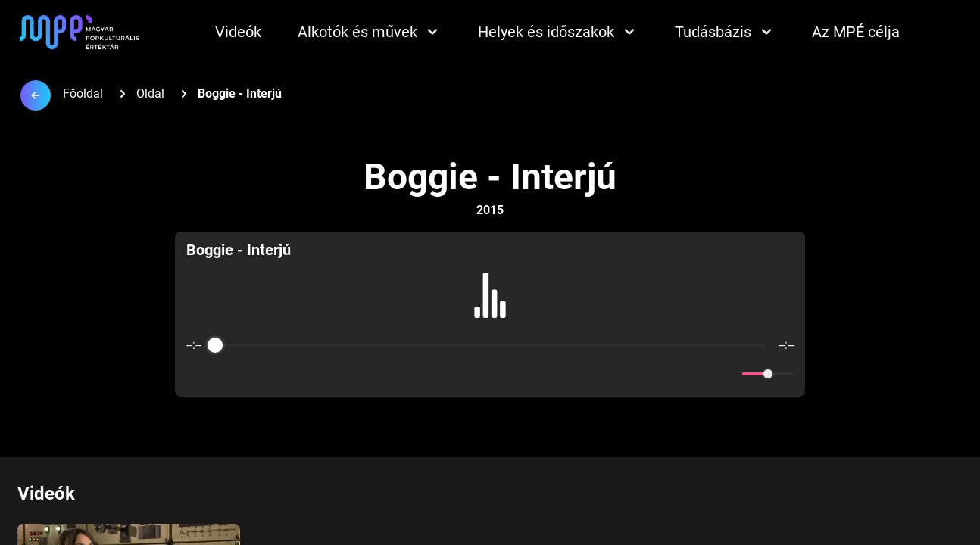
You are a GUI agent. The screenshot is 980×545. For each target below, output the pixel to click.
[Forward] (523, 374)
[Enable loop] (196, 374)
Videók (238, 32)
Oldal (150, 93)
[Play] (490, 374)
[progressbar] (490, 345)
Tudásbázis (725, 32)
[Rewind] (457, 374)
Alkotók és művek (370, 32)
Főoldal (83, 93)
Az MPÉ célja (856, 32)
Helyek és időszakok (558, 32)
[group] (490, 314)
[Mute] (728, 374)
